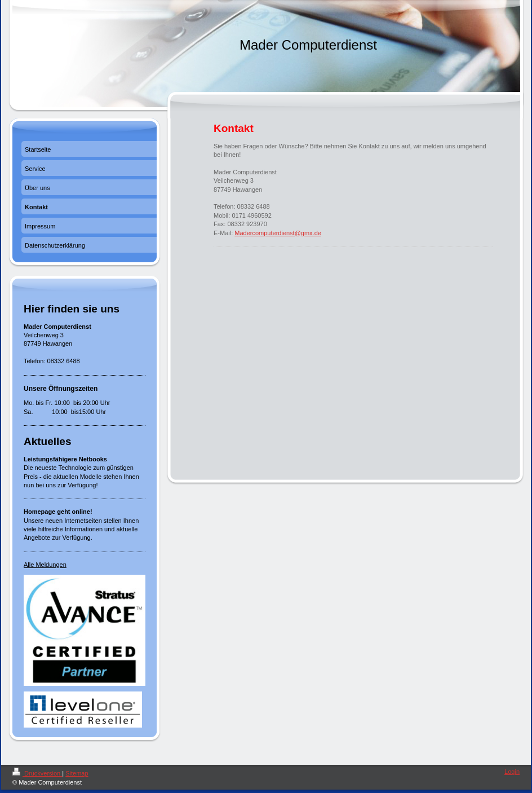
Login (512, 772)
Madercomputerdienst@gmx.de (278, 233)
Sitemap (77, 773)
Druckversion (37, 773)
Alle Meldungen (45, 565)
